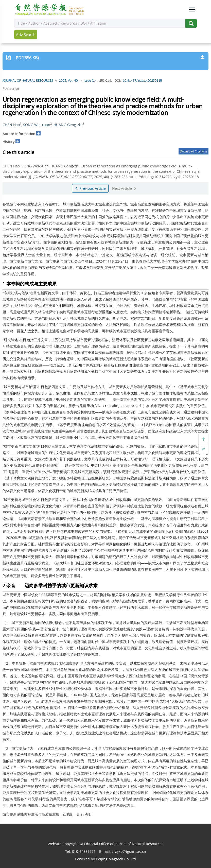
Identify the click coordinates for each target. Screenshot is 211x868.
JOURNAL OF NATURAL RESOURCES (28, 81)
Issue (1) (90, 81)
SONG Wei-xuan (37, 125)
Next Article (124, 188)
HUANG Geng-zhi (68, 125)
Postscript (11, 88)
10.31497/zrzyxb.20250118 (142, 81)
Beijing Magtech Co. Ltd (116, 859)
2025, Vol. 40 (68, 81)
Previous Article (90, 188)
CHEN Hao (11, 125)
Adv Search (26, 34)
